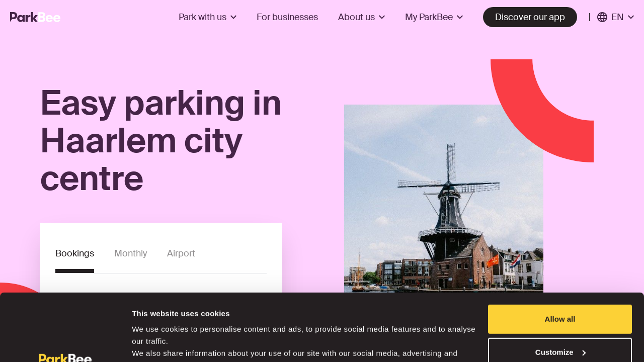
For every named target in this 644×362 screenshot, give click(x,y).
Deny (560, 322)
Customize (560, 289)
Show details (155, 342)
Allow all (560, 256)
